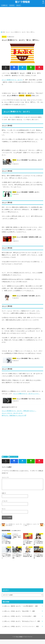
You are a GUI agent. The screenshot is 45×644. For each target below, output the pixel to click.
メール (5, 505)
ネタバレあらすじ (14, 459)
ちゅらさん (12, 5)
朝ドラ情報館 (22, 2)
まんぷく (19, 5)
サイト (4, 513)
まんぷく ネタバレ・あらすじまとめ (12, 415)
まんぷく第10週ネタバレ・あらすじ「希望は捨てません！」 (19, 413)
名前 (4, 497)
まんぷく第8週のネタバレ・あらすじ (12, 80)
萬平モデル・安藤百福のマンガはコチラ (13, 418)
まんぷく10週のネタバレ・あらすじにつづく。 (27, 395)
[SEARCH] (43, 2)
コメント (5, 480)
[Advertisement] (23, 20)
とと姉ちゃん (4, 5)
